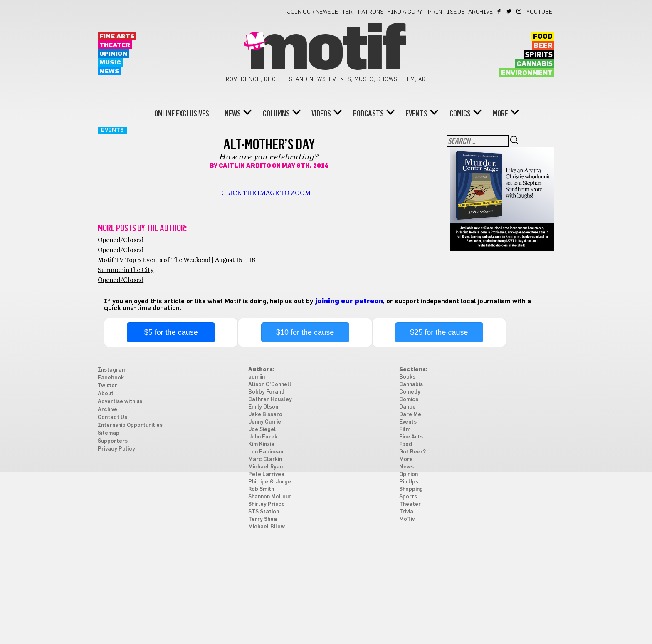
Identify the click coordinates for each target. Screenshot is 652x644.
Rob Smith (261, 489)
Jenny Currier (266, 422)
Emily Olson (263, 407)
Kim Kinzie (261, 445)
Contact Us (112, 417)
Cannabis (535, 64)
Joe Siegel (262, 430)
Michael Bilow (267, 527)
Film (405, 430)
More (500, 114)
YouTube (539, 12)
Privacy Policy (116, 449)
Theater (115, 45)
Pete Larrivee (266, 474)
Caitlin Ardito (245, 166)
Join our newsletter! (321, 12)
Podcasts (368, 114)
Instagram (520, 11)
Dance (407, 407)
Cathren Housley (270, 400)
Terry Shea (263, 519)
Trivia (406, 512)
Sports (408, 497)
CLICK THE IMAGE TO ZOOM (266, 193)
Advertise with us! (121, 402)
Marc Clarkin (265, 459)
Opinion (113, 54)
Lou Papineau (266, 452)
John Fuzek (263, 437)
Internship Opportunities (130, 425)
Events (416, 114)
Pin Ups (409, 482)
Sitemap (109, 433)
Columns (276, 114)
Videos (321, 114)
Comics (460, 114)
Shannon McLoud (270, 497)
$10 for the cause (305, 332)
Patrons (371, 12)
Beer (543, 46)
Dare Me (410, 415)
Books (407, 377)
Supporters (113, 441)
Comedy (410, 392)
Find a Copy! (406, 12)
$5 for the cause (171, 332)
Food (543, 37)
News (109, 71)
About (106, 394)
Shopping (411, 489)
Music (110, 63)
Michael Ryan (265, 467)
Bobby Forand (266, 392)
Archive (480, 12)
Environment (527, 73)
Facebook (500, 11)
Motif (326, 50)
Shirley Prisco (267, 504)
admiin (257, 377)
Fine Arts (117, 36)
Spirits (539, 55)
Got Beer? (412, 452)
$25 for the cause (439, 332)
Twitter (510, 11)
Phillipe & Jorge (270, 482)
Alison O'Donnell (270, 385)
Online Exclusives (182, 114)
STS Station (264, 512)
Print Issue (446, 12)
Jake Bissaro (265, 415)
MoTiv (407, 519)
